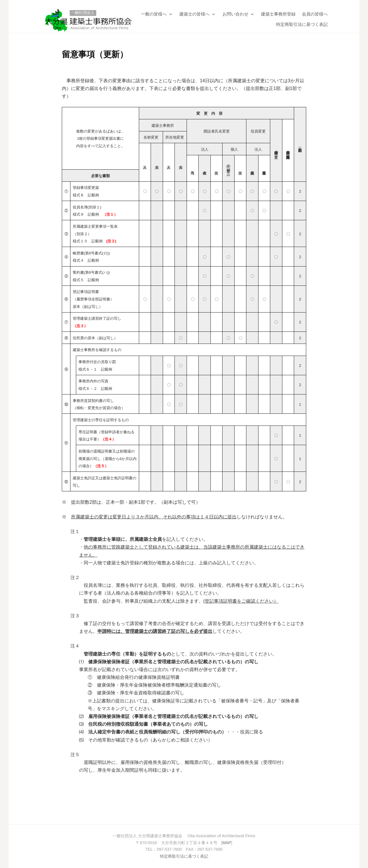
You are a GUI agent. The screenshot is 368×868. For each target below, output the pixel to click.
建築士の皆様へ (194, 14)
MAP (227, 843)
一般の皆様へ (154, 14)
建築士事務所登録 (278, 14)
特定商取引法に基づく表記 (302, 24)
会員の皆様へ (315, 14)
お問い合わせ (235, 14)
